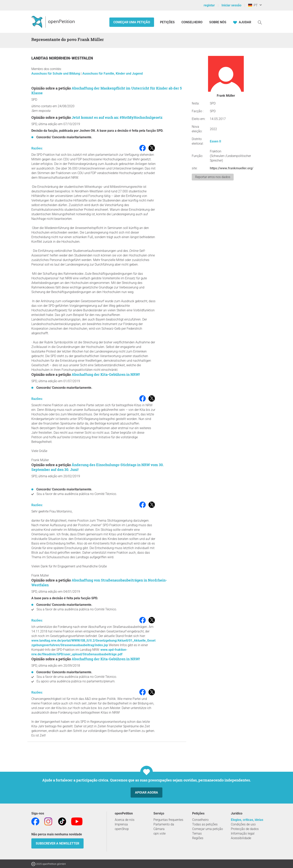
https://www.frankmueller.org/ (232, 168)
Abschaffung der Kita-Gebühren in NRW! (106, 374)
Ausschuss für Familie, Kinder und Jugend (113, 74)
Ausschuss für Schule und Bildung (56, 74)
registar (209, 5)
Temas (197, 833)
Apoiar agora (146, 793)
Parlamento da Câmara (164, 827)
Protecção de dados (245, 829)
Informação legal (243, 833)
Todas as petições (205, 824)
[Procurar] (260, 22)
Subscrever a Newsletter (57, 843)
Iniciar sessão (231, 5)
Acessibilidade (241, 838)
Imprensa (121, 824)
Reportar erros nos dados (213, 177)
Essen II (215, 141)
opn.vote (160, 833)
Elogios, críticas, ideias (247, 820)
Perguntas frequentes (168, 820)
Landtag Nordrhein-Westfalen (62, 58)
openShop (122, 829)
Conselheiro (192, 22)
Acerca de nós (125, 820)
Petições (168, 22)
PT (253, 5)
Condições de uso (243, 824)
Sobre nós (218, 22)
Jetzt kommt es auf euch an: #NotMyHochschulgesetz (117, 117)
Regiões (198, 838)
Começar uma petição (132, 22)
